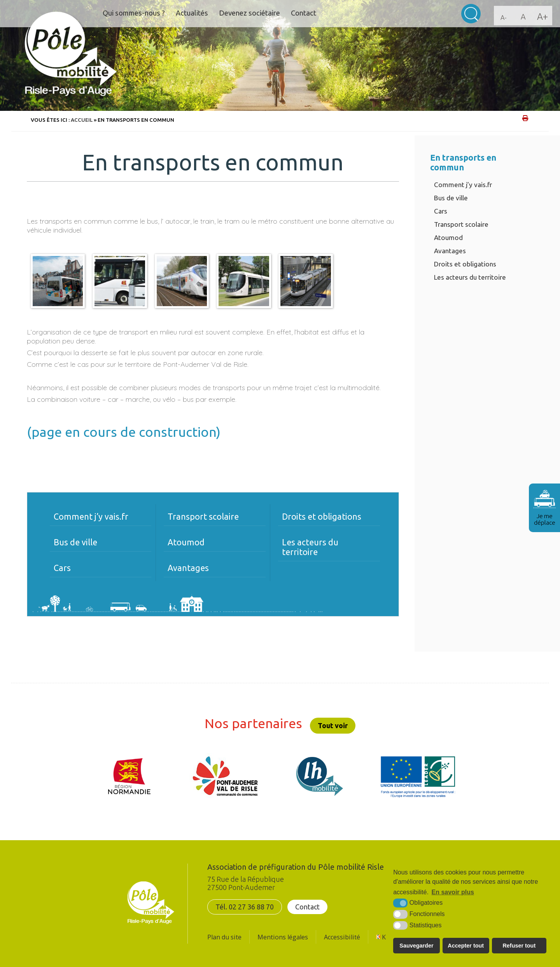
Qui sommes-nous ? (136, 13)
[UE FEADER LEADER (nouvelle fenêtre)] (418, 776)
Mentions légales (283, 937)
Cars (441, 211)
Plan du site (224, 937)
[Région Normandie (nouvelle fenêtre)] (130, 776)
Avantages (450, 251)
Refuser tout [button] (519, 946)
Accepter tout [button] (466, 946)
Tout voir (333, 725)
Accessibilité (342, 937)
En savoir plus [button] (453, 892)
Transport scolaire (461, 224)
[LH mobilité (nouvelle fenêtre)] (320, 776)
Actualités (197, 13)
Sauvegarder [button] (416, 946)
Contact (313, 13)
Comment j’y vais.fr (463, 185)
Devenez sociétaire (257, 13)
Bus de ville (451, 198)
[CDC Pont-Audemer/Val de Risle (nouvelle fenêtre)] (225, 776)
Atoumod (448, 237)
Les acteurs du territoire (470, 277)
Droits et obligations (465, 264)
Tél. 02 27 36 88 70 (245, 907)
